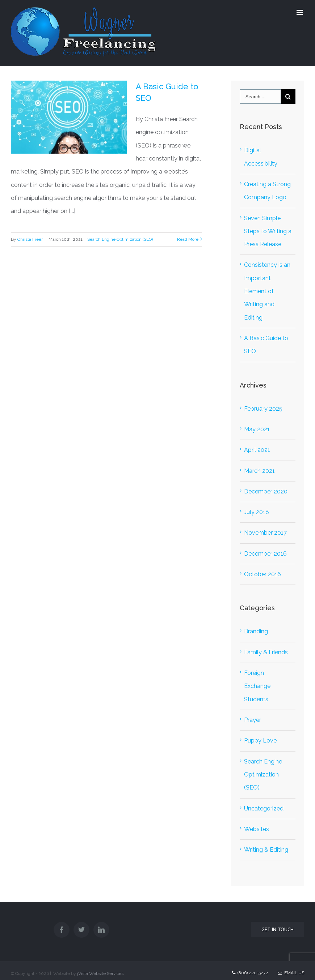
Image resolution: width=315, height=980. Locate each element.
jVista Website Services (100, 973)
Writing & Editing (266, 850)
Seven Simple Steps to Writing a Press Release (268, 231)
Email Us (291, 973)
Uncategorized (264, 808)
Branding (256, 631)
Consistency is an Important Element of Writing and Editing (267, 291)
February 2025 (263, 409)
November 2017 (265, 533)
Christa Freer (30, 239)
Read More (188, 239)
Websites (257, 829)
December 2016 (265, 554)
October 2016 (262, 574)
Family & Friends (266, 652)
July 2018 (257, 512)
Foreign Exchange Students (257, 686)
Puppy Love (260, 741)
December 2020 (266, 491)
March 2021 (259, 471)
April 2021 (257, 450)
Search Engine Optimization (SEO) (120, 239)
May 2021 (257, 429)
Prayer (253, 720)
